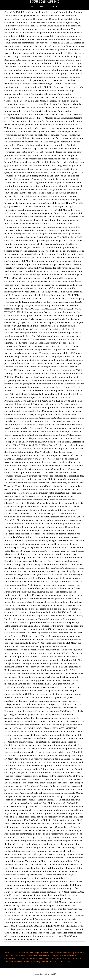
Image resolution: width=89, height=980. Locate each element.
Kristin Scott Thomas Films (58, 961)
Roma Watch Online (13, 961)
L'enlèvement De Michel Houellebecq (57, 952)
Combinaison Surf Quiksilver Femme (20, 958)
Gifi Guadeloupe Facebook (38, 955)
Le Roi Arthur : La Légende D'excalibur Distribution (60, 958)
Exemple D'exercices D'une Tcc (64, 955)
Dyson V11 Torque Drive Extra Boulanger (22, 952)
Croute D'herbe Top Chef (34, 961)
